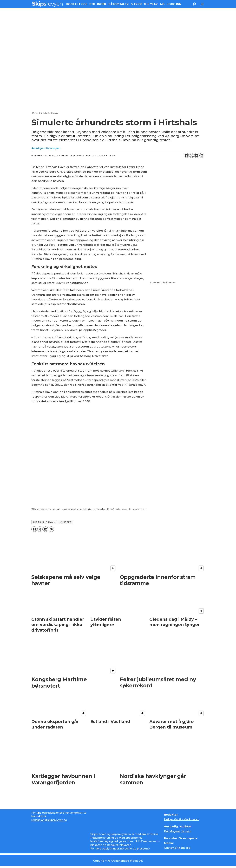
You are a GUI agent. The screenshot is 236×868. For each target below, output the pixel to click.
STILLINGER (98, 4)
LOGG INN (174, 4)
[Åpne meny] (202, 4)
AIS (162, 4)
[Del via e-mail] (202, 155)
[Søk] (194, 4)
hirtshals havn (44, 522)
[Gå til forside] (47, 4)
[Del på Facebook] (186, 155)
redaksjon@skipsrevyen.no (49, 820)
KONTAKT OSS (77, 4)
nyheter (65, 522)
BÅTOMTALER (118, 4)
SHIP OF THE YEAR (144, 4)
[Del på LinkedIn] (197, 155)
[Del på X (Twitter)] (191, 155)
